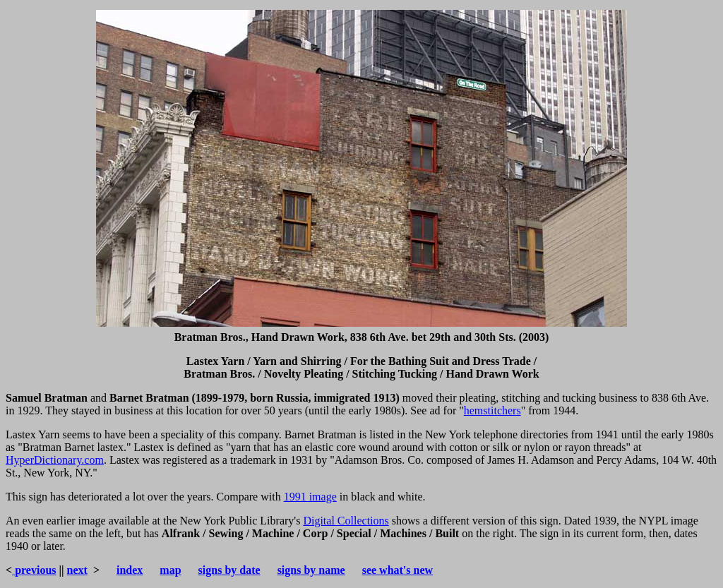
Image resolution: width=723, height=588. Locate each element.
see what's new (398, 570)
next (77, 570)
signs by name (311, 570)
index (130, 570)
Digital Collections (346, 521)
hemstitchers (492, 410)
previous (34, 570)
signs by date (229, 570)
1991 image (310, 497)
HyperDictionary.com (55, 460)
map (170, 570)
